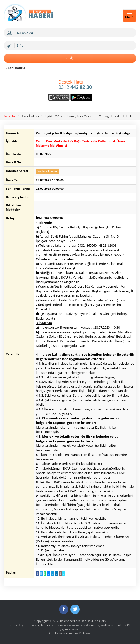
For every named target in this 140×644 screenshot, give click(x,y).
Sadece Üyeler (47, 171)
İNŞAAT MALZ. (53, 116)
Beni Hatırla (14, 68)
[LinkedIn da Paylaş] (56, 573)
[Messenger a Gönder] (49, 573)
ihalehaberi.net (70, 621)
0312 (75, 85)
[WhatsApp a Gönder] (45, 573)
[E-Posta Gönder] (60, 573)
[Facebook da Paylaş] (37, 573)
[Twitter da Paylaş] (41, 573)
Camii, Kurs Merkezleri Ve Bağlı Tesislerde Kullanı (101, 116)
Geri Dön (10, 116)
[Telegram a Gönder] (53, 573)
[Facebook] (64, 609)
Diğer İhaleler (30, 116)
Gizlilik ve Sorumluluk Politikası (70, 633)
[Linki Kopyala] (64, 573)
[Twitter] (75, 609)
